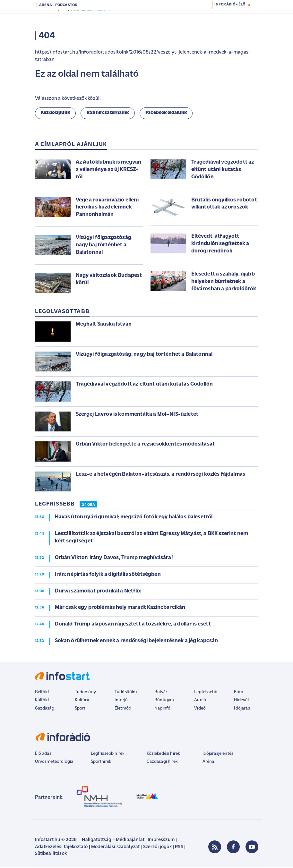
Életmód (123, 709)
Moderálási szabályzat (115, 848)
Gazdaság (45, 709)
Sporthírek (101, 762)
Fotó (239, 693)
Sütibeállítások (51, 854)
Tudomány (85, 693)
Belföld (42, 693)
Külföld (42, 701)
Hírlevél (241, 701)
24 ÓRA (88, 506)
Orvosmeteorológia (54, 762)
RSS (179, 848)
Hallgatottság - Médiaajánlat (113, 841)
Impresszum (161, 841)
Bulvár (161, 693)
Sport (80, 709)
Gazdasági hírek (162, 762)
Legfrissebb (206, 693)
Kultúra (82, 701)
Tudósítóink (126, 693)
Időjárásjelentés (218, 754)
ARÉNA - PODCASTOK (58, 5)
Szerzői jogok (157, 848)
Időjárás (242, 709)
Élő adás (43, 754)
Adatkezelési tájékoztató (61, 848)
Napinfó (162, 709)
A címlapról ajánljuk (71, 145)
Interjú (121, 701)
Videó (200, 709)
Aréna (208, 762)
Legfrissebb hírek (108, 754)
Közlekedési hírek (163, 754)
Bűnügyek (164, 701)
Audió (200, 701)
